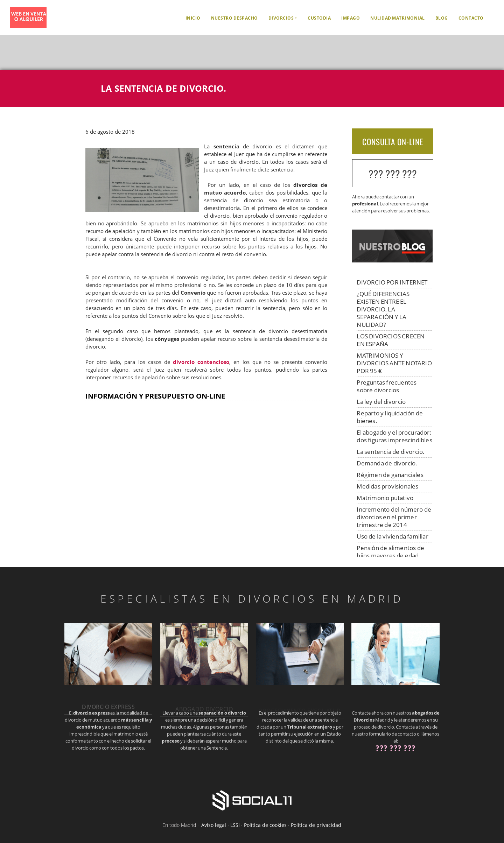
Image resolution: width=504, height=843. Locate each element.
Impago (351, 18)
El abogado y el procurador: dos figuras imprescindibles (394, 436)
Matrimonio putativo (385, 498)
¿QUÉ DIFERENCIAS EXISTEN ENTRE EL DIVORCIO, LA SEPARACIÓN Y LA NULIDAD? (383, 309)
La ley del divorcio (381, 402)
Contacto (471, 18)
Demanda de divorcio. (387, 463)
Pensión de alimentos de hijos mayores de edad (390, 552)
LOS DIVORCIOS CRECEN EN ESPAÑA (391, 340)
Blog (442, 18)
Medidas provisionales (387, 486)
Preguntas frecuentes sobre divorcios (387, 386)
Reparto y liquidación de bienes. (390, 417)
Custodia (319, 18)
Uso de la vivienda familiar (392, 536)
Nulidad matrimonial (398, 18)
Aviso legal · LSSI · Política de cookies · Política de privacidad (271, 825)
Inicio (193, 18)
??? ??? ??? (393, 174)
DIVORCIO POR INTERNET (392, 282)
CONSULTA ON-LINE (393, 142)
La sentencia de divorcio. (391, 452)
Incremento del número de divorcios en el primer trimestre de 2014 (394, 517)
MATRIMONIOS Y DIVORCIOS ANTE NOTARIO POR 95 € (394, 363)
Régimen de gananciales (390, 475)
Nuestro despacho (234, 18)
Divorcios (281, 18)
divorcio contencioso (201, 362)
